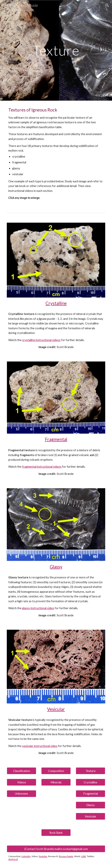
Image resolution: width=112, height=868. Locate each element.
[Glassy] (90, 805)
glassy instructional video (38, 608)
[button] (5, 5)
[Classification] (21, 771)
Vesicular (56, 709)
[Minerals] (56, 782)
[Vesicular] (90, 816)
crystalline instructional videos (41, 340)
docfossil (13, 859)
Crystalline (56, 303)
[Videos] (21, 782)
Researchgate (66, 856)
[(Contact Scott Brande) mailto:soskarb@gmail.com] (56, 849)
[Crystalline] (90, 782)
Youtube (43, 856)
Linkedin (26, 856)
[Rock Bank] (56, 833)
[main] (56, 50)
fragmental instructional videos (42, 467)
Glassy (56, 567)
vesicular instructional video (40, 746)
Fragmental (56, 439)
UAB (83, 856)
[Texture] (90, 771)
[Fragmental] (90, 794)
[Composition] (56, 771)
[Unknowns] (21, 794)
